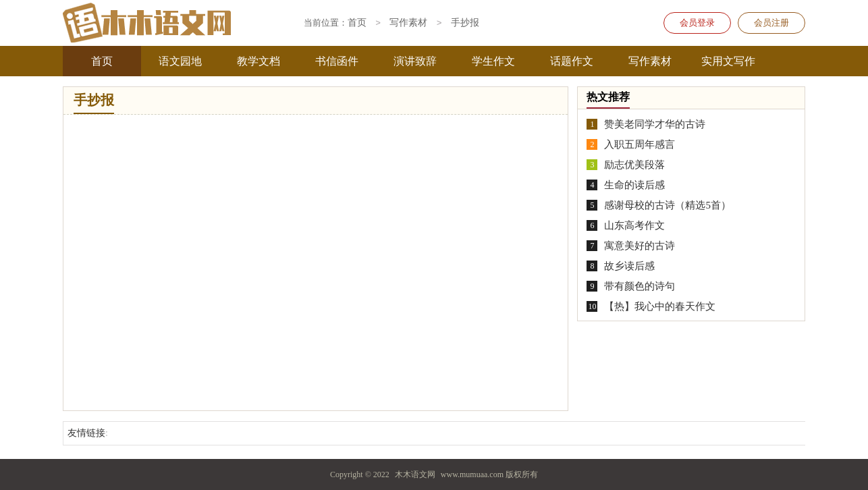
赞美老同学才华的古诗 (655, 124)
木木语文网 (415, 474)
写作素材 (650, 61)
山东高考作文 (634, 225)
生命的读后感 (634, 185)
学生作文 (493, 61)
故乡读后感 (629, 266)
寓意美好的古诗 (640, 246)
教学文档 (259, 61)
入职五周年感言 (640, 144)
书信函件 (337, 61)
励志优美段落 (634, 165)
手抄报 (465, 23)
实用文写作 (728, 61)
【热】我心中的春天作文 (660, 306)
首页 (102, 61)
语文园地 (180, 61)
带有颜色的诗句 (640, 286)
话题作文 (572, 61)
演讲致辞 (415, 61)
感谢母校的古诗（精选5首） (668, 205)
